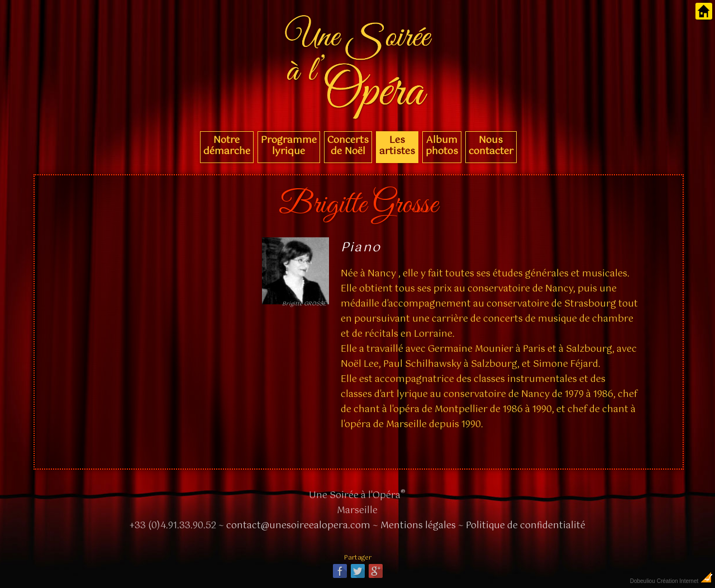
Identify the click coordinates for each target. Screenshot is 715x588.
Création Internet (685, 581)
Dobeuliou (643, 581)
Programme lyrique (289, 146)
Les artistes (397, 146)
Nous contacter (491, 146)
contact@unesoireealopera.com (298, 526)
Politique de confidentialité (526, 526)
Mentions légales (418, 526)
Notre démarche (227, 146)
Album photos (442, 146)
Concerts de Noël (348, 146)
